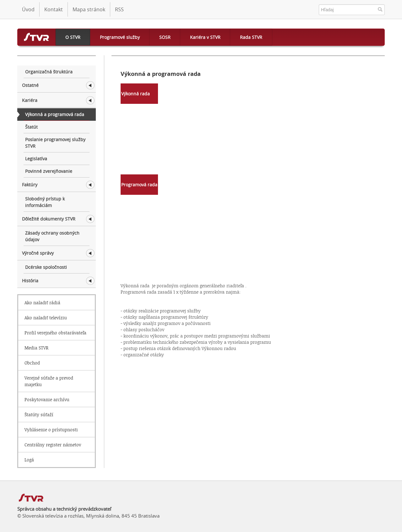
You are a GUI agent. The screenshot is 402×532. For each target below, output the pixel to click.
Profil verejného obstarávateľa (55, 333)
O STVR (73, 37)
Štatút (31, 127)
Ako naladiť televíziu (46, 318)
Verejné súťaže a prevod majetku (49, 381)
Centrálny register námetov (53, 445)
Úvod (28, 9)
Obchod (32, 363)
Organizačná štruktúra (49, 72)
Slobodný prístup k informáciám (45, 202)
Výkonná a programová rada (55, 114)
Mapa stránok (89, 9)
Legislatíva (36, 159)
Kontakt (54, 9)
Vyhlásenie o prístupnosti (51, 430)
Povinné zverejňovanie (49, 171)
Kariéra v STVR (205, 37)
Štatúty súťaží (39, 415)
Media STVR (36, 348)
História (30, 281)
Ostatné (30, 85)
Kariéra (30, 100)
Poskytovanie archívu (47, 399)
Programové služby (120, 37)
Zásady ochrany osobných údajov (52, 236)
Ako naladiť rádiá (42, 303)
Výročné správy (38, 253)
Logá (29, 460)
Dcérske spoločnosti (46, 267)
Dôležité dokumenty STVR (49, 219)
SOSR (165, 37)
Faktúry (30, 185)
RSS (119, 9)
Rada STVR (251, 37)
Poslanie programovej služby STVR (55, 143)
